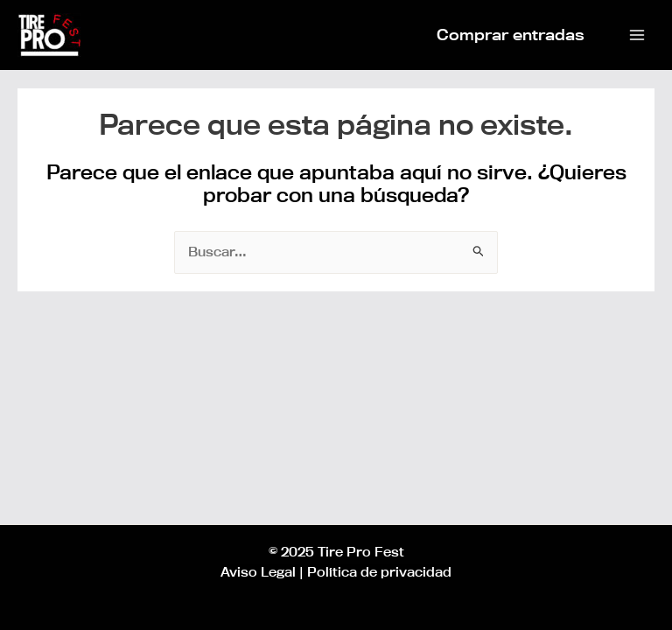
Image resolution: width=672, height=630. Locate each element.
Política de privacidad (379, 572)
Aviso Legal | (262, 572)
